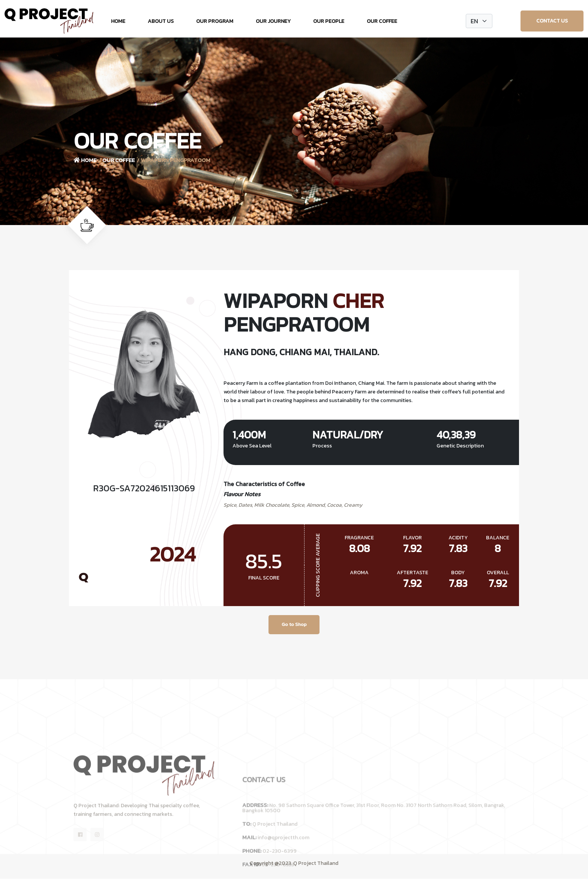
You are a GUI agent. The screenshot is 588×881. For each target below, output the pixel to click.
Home (118, 21)
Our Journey (273, 21)
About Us (161, 21)
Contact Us (552, 21)
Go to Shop (294, 625)
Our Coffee (382, 21)
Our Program (215, 21)
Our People (329, 21)
